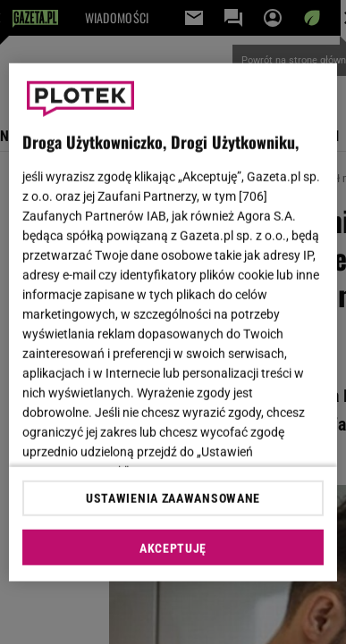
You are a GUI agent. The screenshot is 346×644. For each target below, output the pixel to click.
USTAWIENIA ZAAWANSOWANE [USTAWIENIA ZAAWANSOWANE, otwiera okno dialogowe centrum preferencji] (173, 498)
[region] (173, 322)
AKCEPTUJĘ (173, 548)
